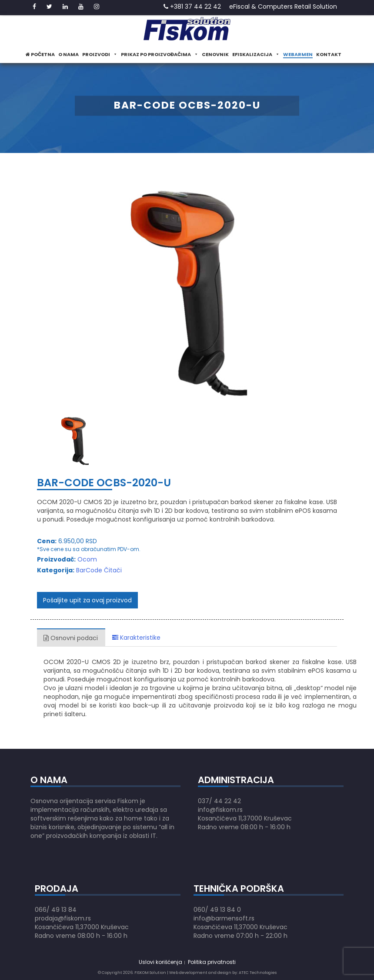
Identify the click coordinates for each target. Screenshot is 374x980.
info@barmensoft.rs (224, 918)
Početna (40, 54)
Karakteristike (136, 638)
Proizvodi (100, 54)
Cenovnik (215, 54)
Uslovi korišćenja (160, 962)
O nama (68, 54)
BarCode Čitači (99, 570)
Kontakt (329, 54)
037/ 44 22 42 (219, 801)
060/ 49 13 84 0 (217, 910)
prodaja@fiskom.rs (63, 918)
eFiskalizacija (256, 54)
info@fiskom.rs (220, 810)
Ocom (87, 559)
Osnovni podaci (71, 638)
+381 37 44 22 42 (192, 7)
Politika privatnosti (212, 962)
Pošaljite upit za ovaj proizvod (87, 600)
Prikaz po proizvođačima (160, 54)
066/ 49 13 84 (56, 910)
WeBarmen (298, 54)
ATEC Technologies (258, 973)
